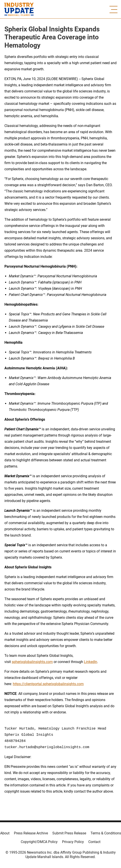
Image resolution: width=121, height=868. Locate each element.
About (5, 833)
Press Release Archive (31, 833)
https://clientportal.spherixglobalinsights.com (48, 684)
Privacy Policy (73, 842)
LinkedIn (91, 662)
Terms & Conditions (106, 833)
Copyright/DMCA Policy (39, 842)
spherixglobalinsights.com (32, 662)
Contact (94, 842)
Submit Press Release (69, 833)
